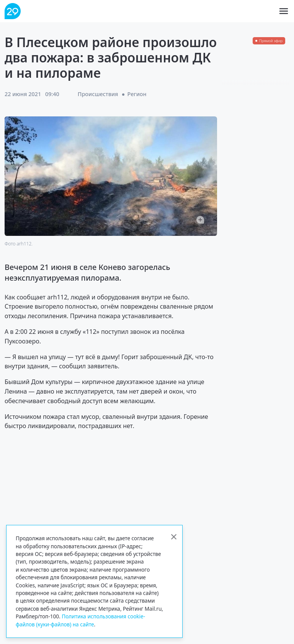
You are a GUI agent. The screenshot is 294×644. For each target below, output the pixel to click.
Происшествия (98, 94)
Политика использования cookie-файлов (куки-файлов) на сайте (80, 620)
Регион (137, 94)
